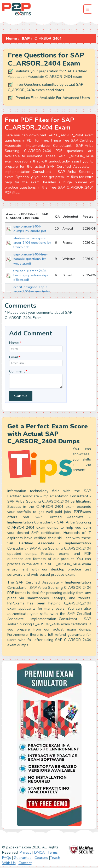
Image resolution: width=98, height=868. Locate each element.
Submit (21, 396)
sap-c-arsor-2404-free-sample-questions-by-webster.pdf (30, 259)
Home (11, 39)
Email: (15, 357)
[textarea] (36, 381)
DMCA (39, 852)
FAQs (7, 858)
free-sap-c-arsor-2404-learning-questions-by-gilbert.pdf (31, 275)
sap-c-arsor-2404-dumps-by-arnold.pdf (30, 229)
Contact (25, 863)
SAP (26, 39)
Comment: (18, 371)
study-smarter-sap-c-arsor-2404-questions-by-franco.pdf (33, 243)
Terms (53, 852)
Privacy (25, 852)
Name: (15, 343)
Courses (41, 858)
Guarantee (23, 858)
